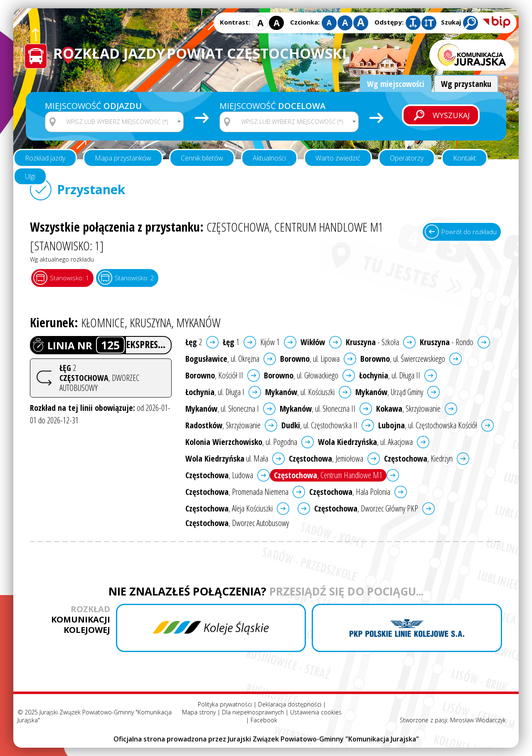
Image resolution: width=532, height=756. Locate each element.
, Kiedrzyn (418, 458)
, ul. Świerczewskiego (403, 359)
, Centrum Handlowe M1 (328, 475)
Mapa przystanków (123, 158)
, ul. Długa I (215, 392)
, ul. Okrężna (222, 359)
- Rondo (447, 342)
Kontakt (464, 158)
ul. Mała (227, 458)
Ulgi (30, 176)
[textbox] (120, 122)
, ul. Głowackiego (301, 375)
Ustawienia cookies (316, 712)
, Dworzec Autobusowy (237, 523)
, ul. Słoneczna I (222, 409)
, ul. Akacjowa (365, 442)
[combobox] (115, 122)
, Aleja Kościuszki (229, 508)
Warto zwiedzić (338, 158)
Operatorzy (407, 158)
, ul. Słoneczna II (318, 409)
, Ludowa (219, 475)
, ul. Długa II (390, 375)
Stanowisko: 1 (70, 278)
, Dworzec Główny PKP (366, 508)
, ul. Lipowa (310, 359)
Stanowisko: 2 (134, 278)
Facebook (264, 720)
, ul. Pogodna (241, 442)
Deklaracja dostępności (290, 704)
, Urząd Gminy (389, 392)
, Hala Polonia (350, 492)
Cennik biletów (202, 158)
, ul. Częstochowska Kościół (428, 425)
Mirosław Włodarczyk (478, 720)
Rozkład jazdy (45, 158)
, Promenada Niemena (237, 492)
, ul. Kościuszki (300, 392)
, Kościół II (214, 375)
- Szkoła (372, 342)
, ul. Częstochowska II (319, 425)
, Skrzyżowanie (408, 409)
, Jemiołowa (326, 458)
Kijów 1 (270, 342)
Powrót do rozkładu (469, 232)
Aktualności (269, 158)
